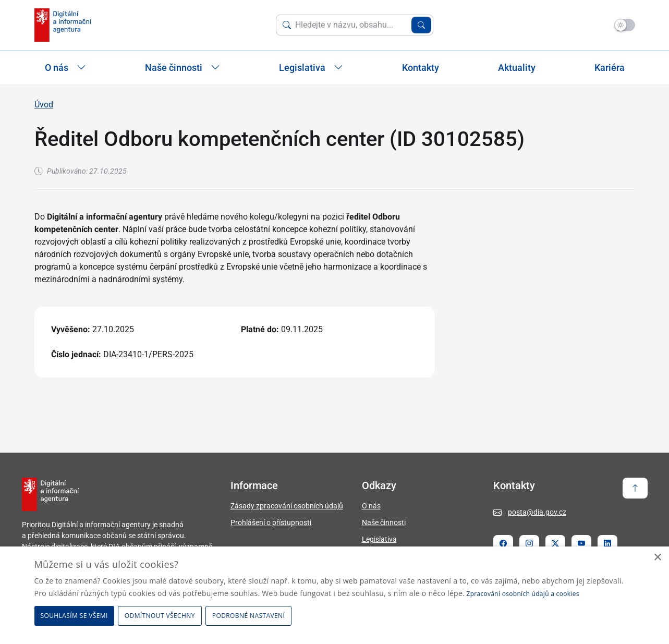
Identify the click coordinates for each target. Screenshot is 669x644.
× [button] (657, 558)
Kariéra (610, 68)
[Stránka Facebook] (503, 543)
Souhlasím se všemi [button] (74, 616)
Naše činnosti (384, 523)
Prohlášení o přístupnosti (271, 523)
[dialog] (334, 595)
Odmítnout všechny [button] (160, 616)
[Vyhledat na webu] (351, 25)
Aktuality (517, 68)
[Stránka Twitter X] (555, 543)
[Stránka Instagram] (529, 543)
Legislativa (379, 539)
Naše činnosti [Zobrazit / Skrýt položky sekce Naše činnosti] (183, 68)
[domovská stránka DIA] (63, 25)
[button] (250, 616)
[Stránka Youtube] (581, 543)
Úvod (44, 105)
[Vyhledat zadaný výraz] (421, 25)
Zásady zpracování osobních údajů (287, 506)
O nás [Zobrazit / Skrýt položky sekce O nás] (65, 68)
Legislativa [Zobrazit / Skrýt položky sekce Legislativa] (311, 68)
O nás (371, 506)
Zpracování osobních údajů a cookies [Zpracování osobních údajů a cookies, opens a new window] (523, 594)
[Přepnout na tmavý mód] (625, 25)
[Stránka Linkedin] (607, 543)
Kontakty (421, 68)
